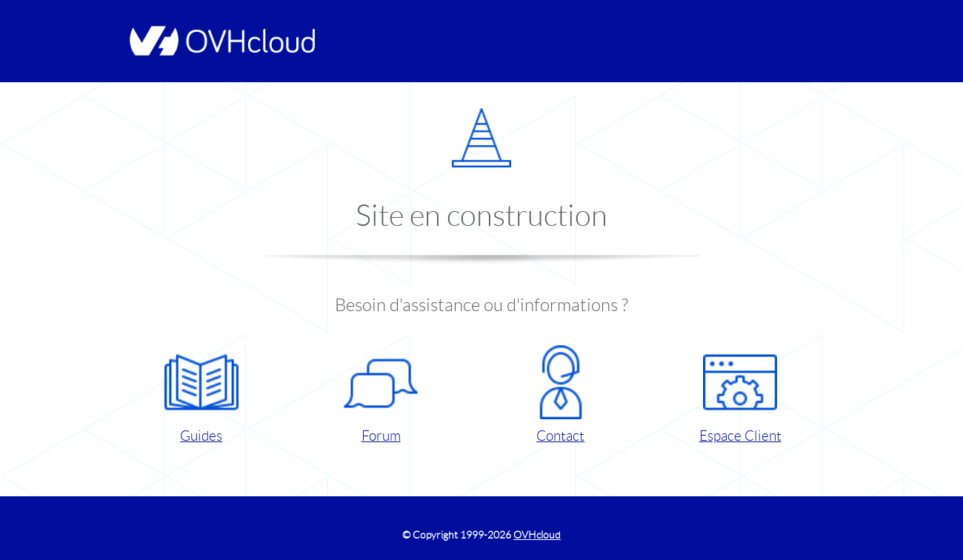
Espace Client (740, 394)
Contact (561, 394)
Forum (381, 394)
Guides (201, 394)
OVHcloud (537, 535)
